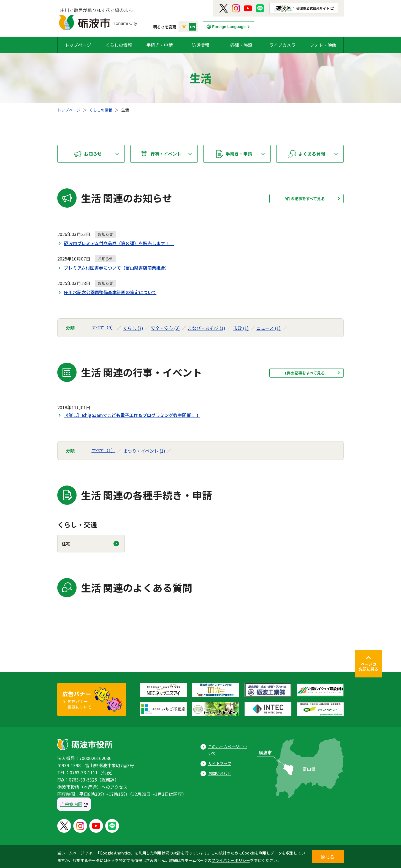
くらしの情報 (119, 45)
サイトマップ (220, 763)
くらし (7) (133, 328)
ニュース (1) (269, 328)
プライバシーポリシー (231, 860)
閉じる (328, 857)
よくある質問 (312, 154)
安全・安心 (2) (165, 328)
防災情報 (201, 45)
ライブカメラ (282, 45)
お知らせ (93, 154)
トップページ (78, 45)
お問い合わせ (220, 773)
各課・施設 (241, 45)
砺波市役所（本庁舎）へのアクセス (92, 787)
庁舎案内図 (71, 804)
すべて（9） (103, 327)
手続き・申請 (159, 45)
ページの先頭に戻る (369, 666)
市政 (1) (241, 328)
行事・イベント (166, 154)
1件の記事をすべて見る (305, 373)
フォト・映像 (323, 45)
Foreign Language (229, 27)
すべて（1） (103, 450)
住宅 (66, 544)
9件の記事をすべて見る (305, 199)
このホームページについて (227, 750)
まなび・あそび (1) (206, 328)
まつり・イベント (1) (144, 451)
